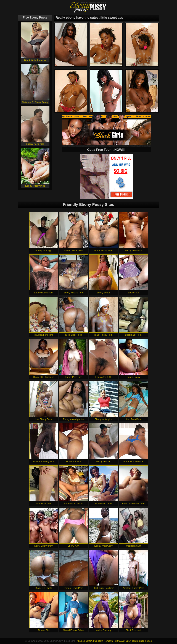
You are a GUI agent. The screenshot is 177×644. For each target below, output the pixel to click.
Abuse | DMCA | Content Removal (95, 641)
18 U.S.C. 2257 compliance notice (134, 641)
